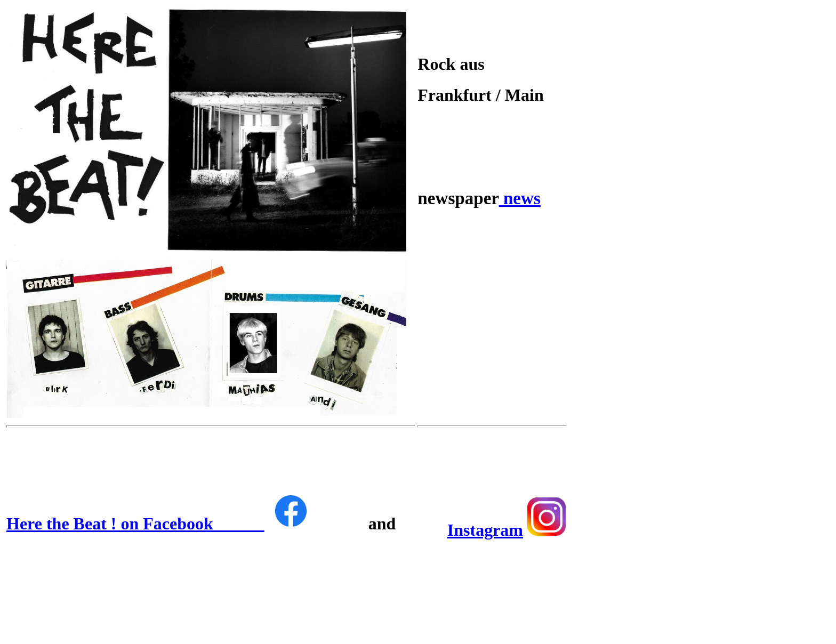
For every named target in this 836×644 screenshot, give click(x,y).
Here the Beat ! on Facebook (162, 524)
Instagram (485, 530)
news (520, 198)
